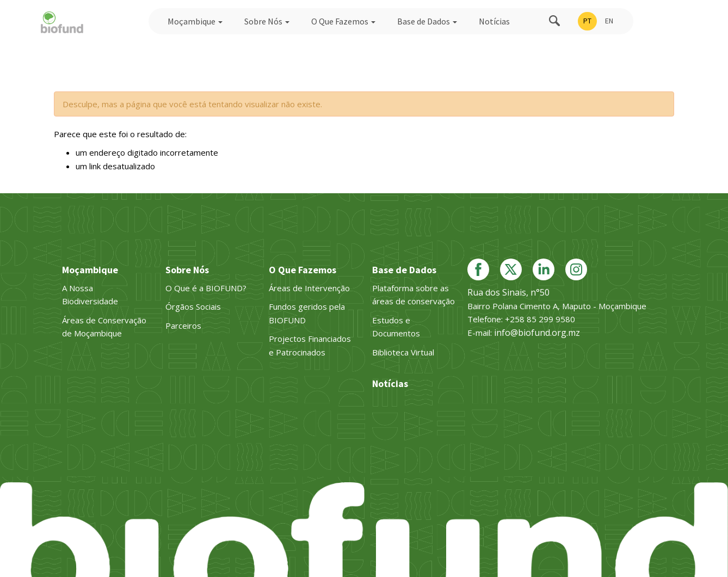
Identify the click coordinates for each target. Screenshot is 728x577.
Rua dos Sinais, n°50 (508, 292)
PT (587, 21)
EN (609, 21)
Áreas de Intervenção (309, 288)
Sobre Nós (267, 21)
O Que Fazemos (343, 21)
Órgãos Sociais (193, 306)
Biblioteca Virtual (403, 352)
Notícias (494, 21)
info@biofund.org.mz (537, 333)
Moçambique (195, 21)
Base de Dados (427, 21)
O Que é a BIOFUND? (206, 288)
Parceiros (183, 326)
